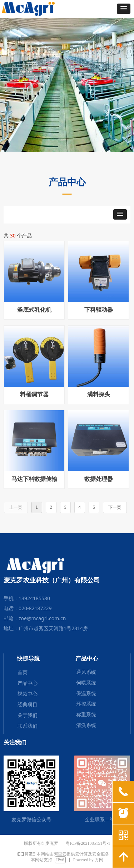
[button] (124, 9)
